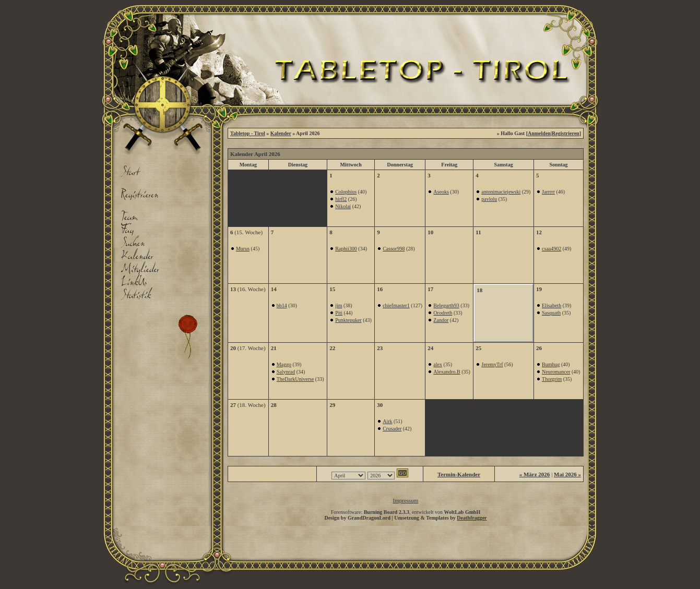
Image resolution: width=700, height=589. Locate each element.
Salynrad (286, 372)
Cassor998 (394, 249)
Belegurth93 (446, 305)
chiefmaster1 (396, 305)
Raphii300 (346, 249)
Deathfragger (472, 518)
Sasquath (551, 313)
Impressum (406, 500)
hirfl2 (341, 199)
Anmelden (539, 133)
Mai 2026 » (567, 474)
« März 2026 (535, 474)
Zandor (441, 320)
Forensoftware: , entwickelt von (406, 512)
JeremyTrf (492, 364)
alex (438, 364)
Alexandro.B (447, 372)
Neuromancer (556, 372)
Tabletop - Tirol (248, 133)
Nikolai (343, 206)
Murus (243, 249)
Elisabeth (551, 305)
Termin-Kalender (459, 474)
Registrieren (566, 133)
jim (339, 305)
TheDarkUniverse (295, 379)
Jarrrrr (548, 192)
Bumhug (551, 364)
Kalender (281, 133)
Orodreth (443, 313)
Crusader (392, 429)
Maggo (284, 364)
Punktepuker (348, 320)
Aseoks (441, 192)
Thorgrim (552, 379)
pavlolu (489, 199)
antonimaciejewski (501, 192)
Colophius (346, 192)
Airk (387, 421)
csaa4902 (551, 249)
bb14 (282, 305)
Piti (339, 313)
